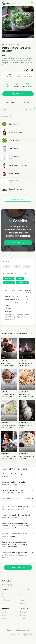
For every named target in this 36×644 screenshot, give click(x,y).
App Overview (24, 594)
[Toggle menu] (32, 3)
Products (22, 597)
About (4, 612)
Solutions (5, 597)
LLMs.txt (5, 634)
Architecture (6, 600)
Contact (5, 619)
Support (22, 603)
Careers (5, 615)
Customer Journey (8, 594)
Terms (19, 634)
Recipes (22, 600)
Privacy (13, 634)
